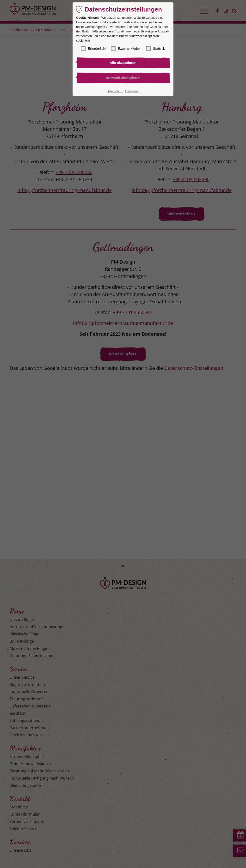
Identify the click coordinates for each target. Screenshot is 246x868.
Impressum (132, 92)
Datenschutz (115, 92)
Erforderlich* (94, 49)
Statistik (156, 49)
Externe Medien (126, 49)
